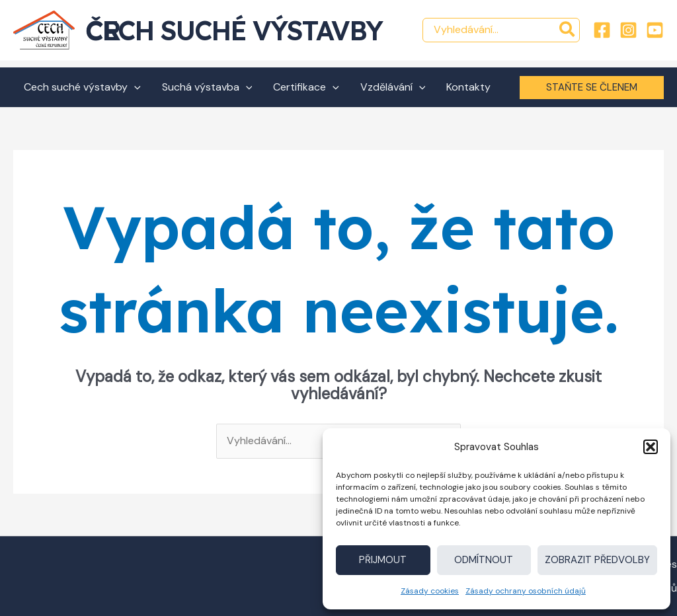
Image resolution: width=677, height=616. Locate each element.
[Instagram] (628, 30)
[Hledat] (568, 30)
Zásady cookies (430, 591)
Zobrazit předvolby (597, 560)
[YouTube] (655, 30)
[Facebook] (602, 30)
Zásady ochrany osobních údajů (526, 591)
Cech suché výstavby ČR (234, 30)
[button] (651, 447)
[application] (134, 87)
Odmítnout (484, 560)
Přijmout (383, 560)
